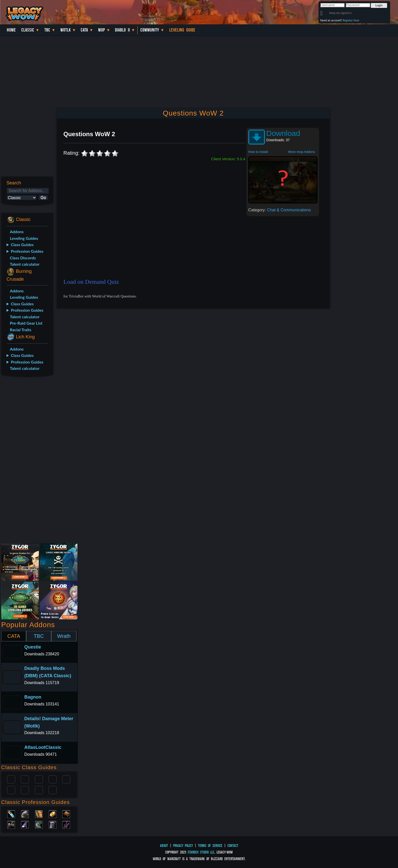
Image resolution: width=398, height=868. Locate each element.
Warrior (53, 779)
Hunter (53, 790)
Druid (25, 779)
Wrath (64, 636)
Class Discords (23, 258)
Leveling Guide (182, 30)
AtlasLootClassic (43, 747)
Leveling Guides (24, 238)
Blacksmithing (25, 814)
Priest (39, 779)
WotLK (66, 30)
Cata (84, 30)
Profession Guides (27, 251)
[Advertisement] (27, 461)
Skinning (39, 824)
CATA (14, 636)
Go (43, 198)
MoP (102, 30)
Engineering (53, 814)
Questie (33, 647)
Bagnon (33, 697)
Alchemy (11, 814)
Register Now (351, 20)
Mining (25, 824)
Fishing (66, 824)
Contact (233, 846)
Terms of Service (210, 846)
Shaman (39, 790)
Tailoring (53, 824)
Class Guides (22, 244)
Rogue (11, 790)
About (164, 846)
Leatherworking (66, 814)
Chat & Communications (289, 210)
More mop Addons (302, 152)
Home (11, 30)
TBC (47, 30)
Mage (25, 790)
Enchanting (39, 814)
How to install (258, 152)
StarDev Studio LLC (201, 852)
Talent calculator (25, 264)
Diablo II (122, 30)
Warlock (66, 779)
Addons (17, 232)
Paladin (11, 779)
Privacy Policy (183, 846)
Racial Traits (21, 330)
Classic (28, 30)
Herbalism (11, 824)
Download (283, 133)
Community (150, 30)
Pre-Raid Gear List (26, 323)
